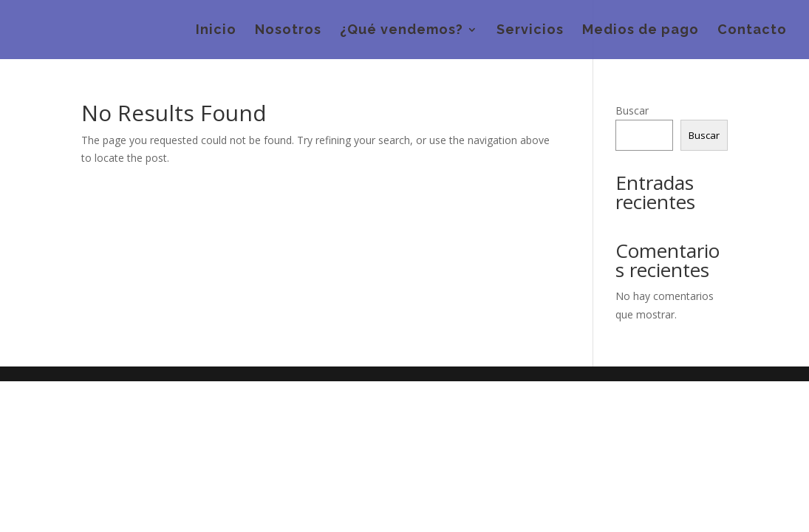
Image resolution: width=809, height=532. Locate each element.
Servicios (530, 31)
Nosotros (288, 31)
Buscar (632, 110)
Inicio (216, 31)
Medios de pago (641, 31)
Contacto (752, 31)
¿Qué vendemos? (402, 31)
